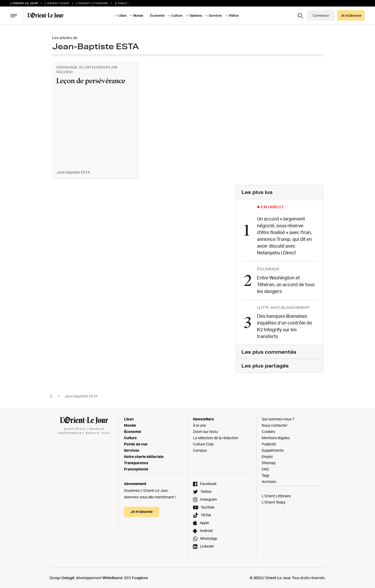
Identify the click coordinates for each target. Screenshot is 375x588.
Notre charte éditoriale (144, 456)
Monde (138, 16)
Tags (265, 475)
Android (206, 530)
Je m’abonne (351, 15)
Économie (157, 16)
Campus (200, 450)
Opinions (196, 16)
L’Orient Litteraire (92, 3)
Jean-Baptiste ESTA (81, 396)
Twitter (206, 491)
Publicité (269, 443)
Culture (177, 16)
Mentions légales (276, 437)
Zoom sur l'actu (205, 431)
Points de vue (136, 443)
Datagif (68, 577)
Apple (204, 522)
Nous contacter (275, 425)
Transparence (136, 462)
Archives (269, 481)
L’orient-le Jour (24, 3)
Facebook (208, 483)
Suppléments (273, 450)
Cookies (268, 431)
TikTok (206, 514)
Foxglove (140, 577)
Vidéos (234, 16)
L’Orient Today (274, 502)
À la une (199, 425)
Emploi (267, 456)
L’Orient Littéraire (276, 495)
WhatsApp (209, 538)
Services (215, 16)
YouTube (208, 507)
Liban (123, 16)
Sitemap (269, 462)
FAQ (265, 468)
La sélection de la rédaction (216, 437)
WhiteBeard (112, 577)
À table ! (122, 3)
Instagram (208, 499)
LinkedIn (207, 546)
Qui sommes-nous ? (278, 418)
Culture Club (203, 443)
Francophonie (136, 468)
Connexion (321, 15)
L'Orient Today (57, 3)
